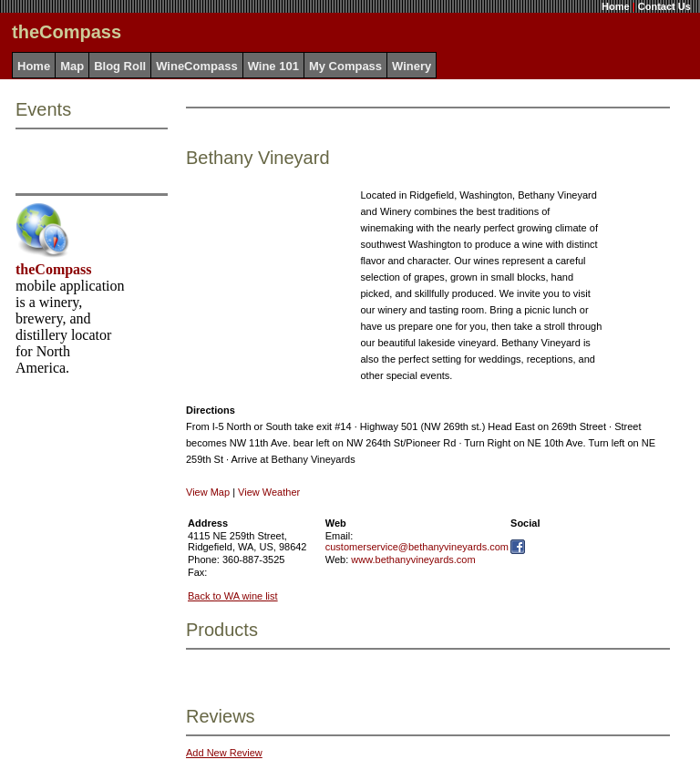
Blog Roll (120, 66)
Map (72, 66)
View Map (208, 492)
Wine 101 (273, 66)
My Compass (345, 66)
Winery (412, 66)
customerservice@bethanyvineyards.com (417, 547)
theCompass (54, 269)
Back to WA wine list (233, 596)
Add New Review (224, 753)
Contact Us (664, 6)
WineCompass (196, 66)
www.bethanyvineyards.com (413, 559)
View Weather (269, 492)
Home (616, 6)
